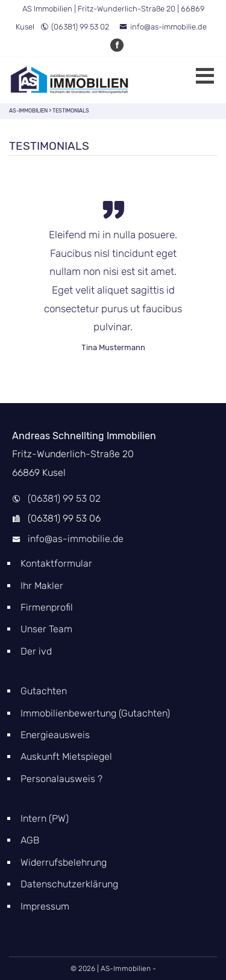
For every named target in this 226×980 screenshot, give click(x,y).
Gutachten (44, 691)
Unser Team (46, 629)
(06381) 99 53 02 (75, 27)
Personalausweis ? (61, 779)
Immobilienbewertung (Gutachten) (95, 713)
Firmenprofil (47, 607)
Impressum (45, 906)
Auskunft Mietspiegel (66, 757)
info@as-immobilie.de (163, 27)
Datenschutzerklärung (69, 884)
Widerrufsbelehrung (64, 862)
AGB (30, 840)
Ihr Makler (42, 586)
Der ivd (36, 651)
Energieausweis (55, 735)
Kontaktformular (56, 563)
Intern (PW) (45, 818)
